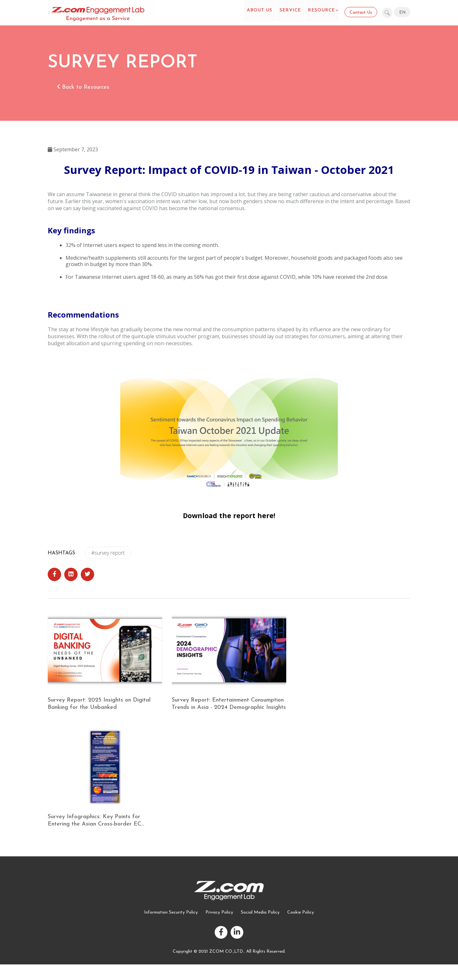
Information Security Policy (171, 912)
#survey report (108, 553)
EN (402, 13)
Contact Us (361, 13)
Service (287, 13)
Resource (321, 13)
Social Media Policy (260, 912)
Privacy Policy (219, 912)
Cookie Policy (301, 912)
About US (254, 13)
